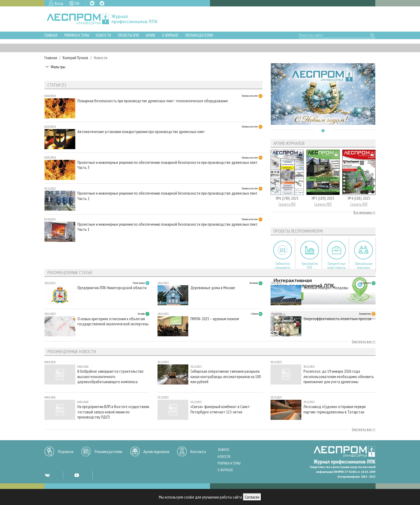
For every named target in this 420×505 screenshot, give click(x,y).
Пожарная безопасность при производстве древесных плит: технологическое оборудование (153, 101)
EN (77, 3)
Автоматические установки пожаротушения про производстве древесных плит (141, 132)
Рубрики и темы (77, 35)
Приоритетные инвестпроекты (337, 266)
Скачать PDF (287, 204)
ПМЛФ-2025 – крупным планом (215, 319)
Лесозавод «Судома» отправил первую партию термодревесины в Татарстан (335, 409)
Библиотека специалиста (283, 266)
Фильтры (58, 67)
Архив (150, 35)
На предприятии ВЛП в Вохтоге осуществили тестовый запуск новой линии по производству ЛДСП (113, 412)
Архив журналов (156, 451)
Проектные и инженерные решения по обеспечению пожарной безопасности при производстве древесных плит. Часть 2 (168, 196)
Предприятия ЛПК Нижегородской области (112, 288)
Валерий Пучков (75, 58)
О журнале (170, 35)
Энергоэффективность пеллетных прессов (337, 319)
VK (92, 3)
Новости (103, 35)
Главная (51, 35)
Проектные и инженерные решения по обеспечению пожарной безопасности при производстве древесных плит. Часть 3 (168, 165)
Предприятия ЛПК (310, 266)
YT (77, 475)
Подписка (66, 451)
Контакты (198, 451)
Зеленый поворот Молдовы (326, 288)
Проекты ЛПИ (128, 35)
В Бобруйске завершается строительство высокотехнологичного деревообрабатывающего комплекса (110, 376)
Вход (59, 3)
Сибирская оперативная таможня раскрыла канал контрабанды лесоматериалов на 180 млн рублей (226, 376)
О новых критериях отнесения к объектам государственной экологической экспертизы (113, 321)
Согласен (252, 497)
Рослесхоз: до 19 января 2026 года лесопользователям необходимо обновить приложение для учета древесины (339, 376)
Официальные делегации (363, 266)
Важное (224, 450)
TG (102, 3)
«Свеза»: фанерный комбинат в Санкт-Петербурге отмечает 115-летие (221, 409)
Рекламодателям (199, 35)
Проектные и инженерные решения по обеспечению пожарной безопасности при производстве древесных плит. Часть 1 (168, 227)
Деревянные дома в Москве (213, 288)
